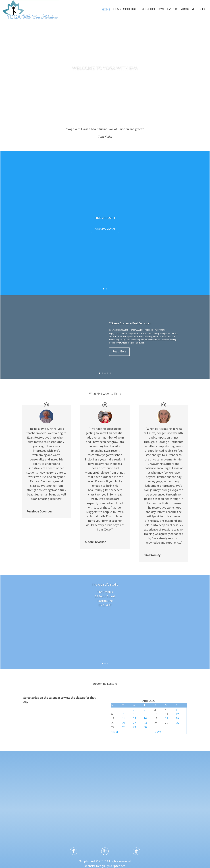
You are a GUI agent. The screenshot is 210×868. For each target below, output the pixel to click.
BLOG (203, 9)
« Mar (115, 732)
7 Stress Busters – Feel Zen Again (130, 323)
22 (134, 723)
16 (145, 718)
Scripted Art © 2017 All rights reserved (105, 861)
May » (158, 732)
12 (177, 714)
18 (166, 718)
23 (145, 723)
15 (134, 718)
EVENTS (173, 9)
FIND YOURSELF (105, 218)
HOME (106, 10)
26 (177, 723)
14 (124, 718)
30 (145, 727)
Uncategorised (147, 330)
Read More (119, 351)
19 (177, 718)
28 (124, 727)
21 (124, 723)
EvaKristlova (117, 330)
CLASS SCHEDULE (126, 9)
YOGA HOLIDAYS (153, 9)
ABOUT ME (188, 9)
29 (134, 727)
